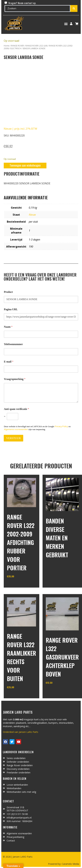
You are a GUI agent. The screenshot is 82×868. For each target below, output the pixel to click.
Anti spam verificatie (16, 409)
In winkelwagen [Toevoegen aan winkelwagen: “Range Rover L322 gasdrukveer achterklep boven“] (58, 691)
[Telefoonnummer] (41, 352)
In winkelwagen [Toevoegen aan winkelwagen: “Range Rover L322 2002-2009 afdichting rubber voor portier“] (19, 585)
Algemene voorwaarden (16, 429)
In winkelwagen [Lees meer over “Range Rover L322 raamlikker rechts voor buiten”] (19, 695)
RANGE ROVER (17, 46)
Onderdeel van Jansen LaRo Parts (21, 732)
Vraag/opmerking (15, 379)
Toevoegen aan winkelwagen (25, 165)
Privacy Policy (61, 426)
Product (8, 292)
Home (7, 46)
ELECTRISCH (16, 48)
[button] (66, 24)
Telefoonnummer (13, 344)
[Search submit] (74, 8)
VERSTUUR (13, 438)
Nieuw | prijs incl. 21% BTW (20, 129)
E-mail (9, 362)
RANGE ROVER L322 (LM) (36, 46)
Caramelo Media (70, 864)
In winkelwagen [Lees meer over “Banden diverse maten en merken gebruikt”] (58, 567)
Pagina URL (11, 309)
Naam (8, 327)
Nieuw (32, 215)
